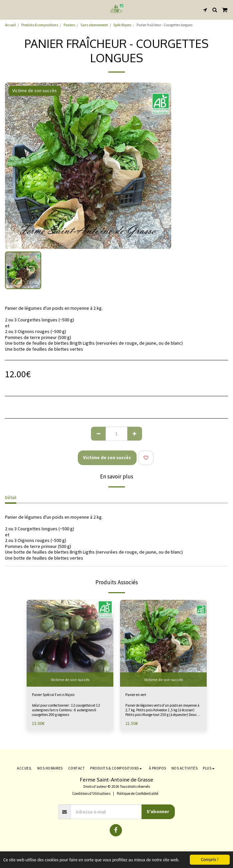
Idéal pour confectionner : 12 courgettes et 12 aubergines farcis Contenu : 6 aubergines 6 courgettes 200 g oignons (66, 710)
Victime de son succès (107, 457)
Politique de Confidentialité (137, 793)
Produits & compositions (40, 25)
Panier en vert (136, 695)
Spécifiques (122, 25)
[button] (7, 9)
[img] (163, 643)
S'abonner (158, 811)
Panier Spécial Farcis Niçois (53, 695)
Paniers (69, 25)
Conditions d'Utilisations (91, 793)
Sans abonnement (94, 25)
